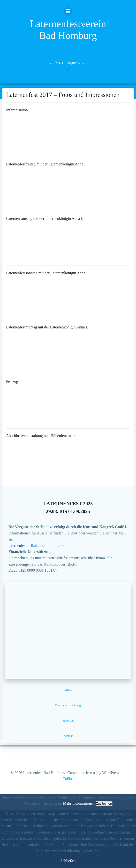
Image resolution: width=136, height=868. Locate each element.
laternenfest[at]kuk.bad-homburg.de (36, 546)
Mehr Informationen (79, 803)
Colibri (68, 779)
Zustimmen (104, 804)
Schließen (68, 861)
